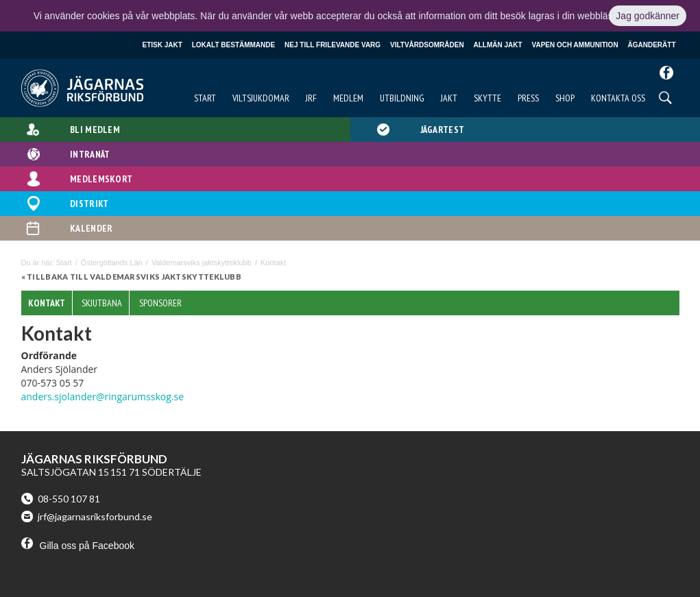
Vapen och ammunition (575, 45)
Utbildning (402, 98)
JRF (311, 98)
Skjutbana (102, 303)
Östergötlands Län (112, 263)
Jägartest (443, 130)
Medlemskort (101, 179)
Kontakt (47, 303)
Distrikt (89, 204)
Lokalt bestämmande (233, 45)
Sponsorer (160, 303)
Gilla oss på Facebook (78, 546)
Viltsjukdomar (261, 98)
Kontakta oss (618, 98)
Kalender (91, 228)
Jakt (449, 98)
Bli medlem (95, 130)
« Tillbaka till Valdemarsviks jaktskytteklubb (132, 277)
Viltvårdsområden (427, 45)
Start (205, 98)
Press (528, 98)
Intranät (90, 154)
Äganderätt (652, 45)
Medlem (348, 98)
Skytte (487, 98)
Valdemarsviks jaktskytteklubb (202, 263)
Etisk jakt (162, 45)
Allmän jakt (498, 45)
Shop (565, 98)
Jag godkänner (648, 16)
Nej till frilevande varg (333, 45)
